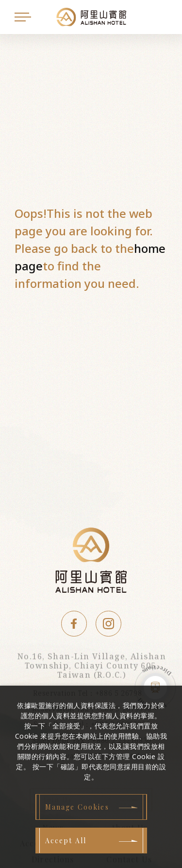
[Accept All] (91, 841)
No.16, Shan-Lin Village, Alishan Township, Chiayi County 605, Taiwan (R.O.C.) (92, 667)
